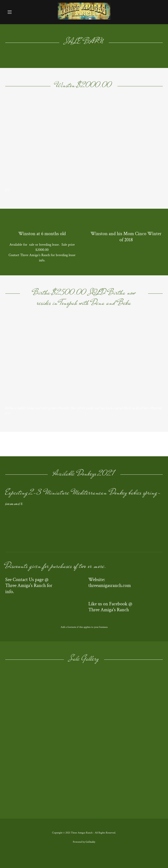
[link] (84, 18)
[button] (17, 12)
